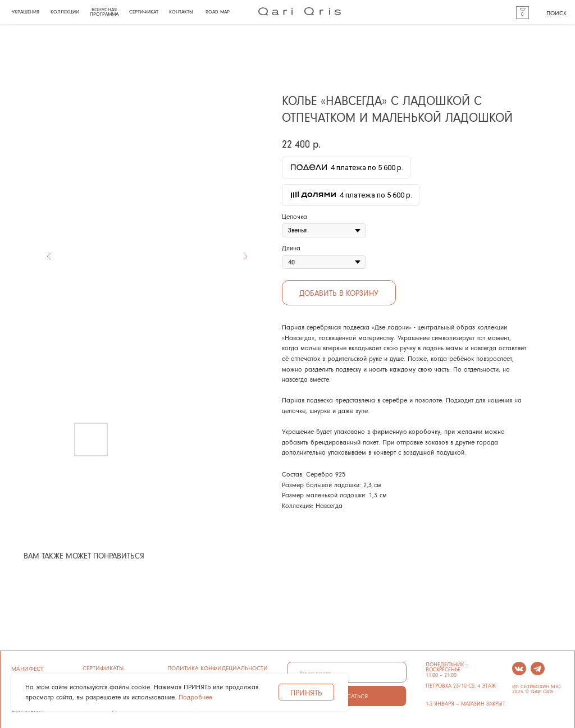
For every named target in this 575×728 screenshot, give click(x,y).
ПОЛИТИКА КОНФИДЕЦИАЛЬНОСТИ (218, 668)
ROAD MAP (218, 12)
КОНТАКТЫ (181, 12)
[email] (347, 672)
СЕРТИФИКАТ (144, 12)
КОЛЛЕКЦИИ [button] (65, 12)
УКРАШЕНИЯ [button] (26, 12)
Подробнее (195, 697)
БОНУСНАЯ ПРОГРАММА (104, 12)
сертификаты (103, 668)
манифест (27, 668)
